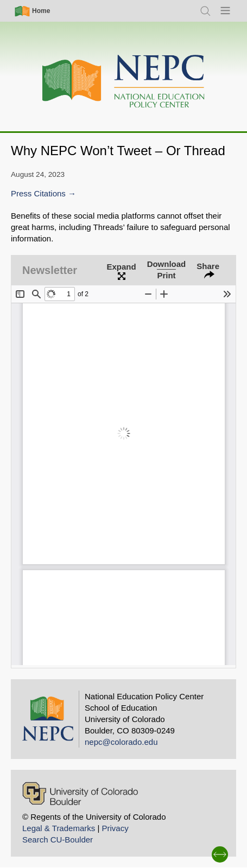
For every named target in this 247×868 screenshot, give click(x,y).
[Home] (124, 82)
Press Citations (38, 193)
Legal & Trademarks (59, 828)
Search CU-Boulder (58, 840)
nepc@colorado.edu (121, 742)
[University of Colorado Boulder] (80, 793)
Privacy (115, 828)
